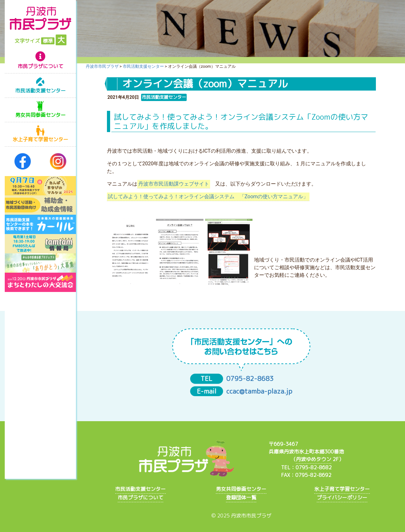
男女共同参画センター (40, 115)
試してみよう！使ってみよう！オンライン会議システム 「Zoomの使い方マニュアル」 (208, 196)
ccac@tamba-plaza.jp (259, 391)
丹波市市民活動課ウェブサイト (174, 184)
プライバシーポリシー (342, 497)
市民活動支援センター (40, 91)
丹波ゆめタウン (314, 459)
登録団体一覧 (241, 497)
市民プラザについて (40, 66)
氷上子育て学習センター (40, 139)
